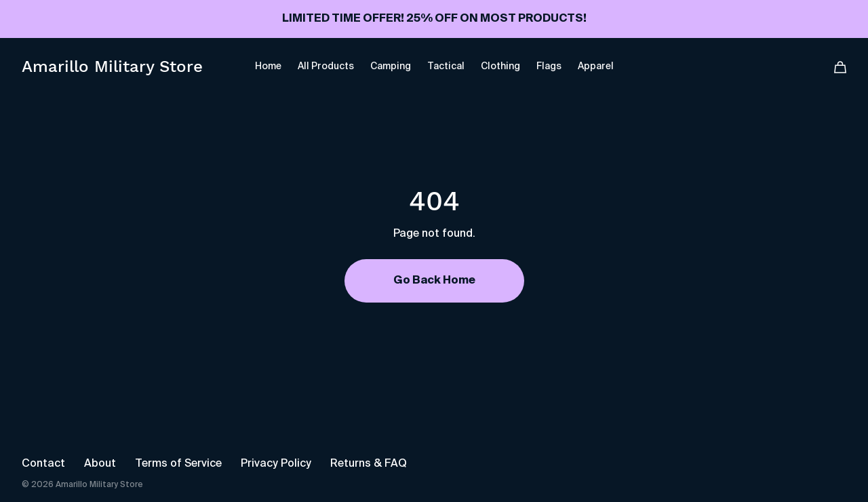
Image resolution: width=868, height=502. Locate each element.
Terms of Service (178, 464)
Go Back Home (434, 281)
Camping (391, 66)
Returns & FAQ (369, 464)
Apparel (596, 66)
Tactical (446, 66)
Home (268, 66)
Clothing (500, 66)
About (100, 464)
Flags (549, 66)
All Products (326, 66)
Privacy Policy (276, 464)
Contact (43, 464)
